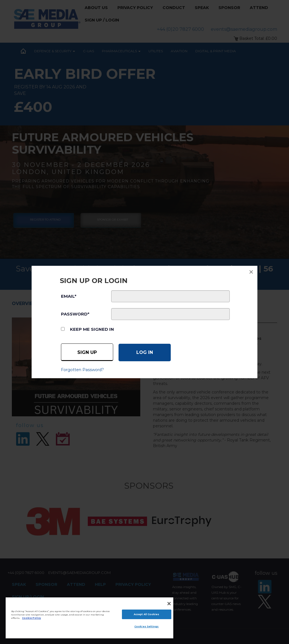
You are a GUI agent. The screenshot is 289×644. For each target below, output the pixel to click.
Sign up (87, 352)
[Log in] (145, 353)
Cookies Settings (146, 626)
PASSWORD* (75, 314)
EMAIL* (69, 296)
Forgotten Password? (82, 370)
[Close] (169, 604)
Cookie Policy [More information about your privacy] (31, 618)
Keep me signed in (92, 329)
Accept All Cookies (146, 614)
